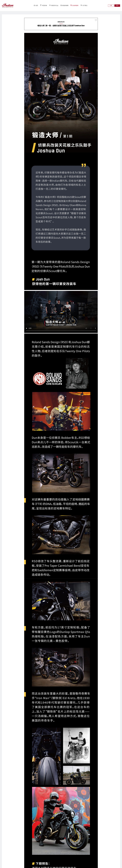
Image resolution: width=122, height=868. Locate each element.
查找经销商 (65, 6)
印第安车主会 (52, 6)
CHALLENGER (21, 849)
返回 (61, 793)
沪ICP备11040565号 (48, 863)
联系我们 (89, 845)
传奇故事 (89, 842)
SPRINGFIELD (21, 842)
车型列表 (40, 6)
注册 (109, 6)
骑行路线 (43, 849)
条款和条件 (5, 866)
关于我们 (89, 6)
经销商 (65, 838)
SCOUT (19, 838)
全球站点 (18, 866)
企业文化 (89, 838)
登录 (117, 6)
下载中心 (89, 849)
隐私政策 (12, 866)
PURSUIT (20, 852)
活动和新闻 (78, 6)
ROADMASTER (21, 845)
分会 (64, 842)
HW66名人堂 (44, 845)
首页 (30, 6)
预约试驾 (89, 852)
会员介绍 (43, 842)
